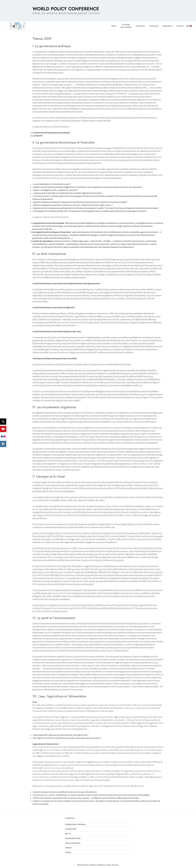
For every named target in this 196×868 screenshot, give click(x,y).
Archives (180, 26)
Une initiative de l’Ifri (73, 838)
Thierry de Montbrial (73, 843)
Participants (140, 26)
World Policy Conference (66, 9)
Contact (68, 852)
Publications (167, 26)
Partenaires (154, 26)
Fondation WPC (71, 829)
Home (114, 26)
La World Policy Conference (75, 824)
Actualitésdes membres (126, 26)
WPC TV (68, 834)
